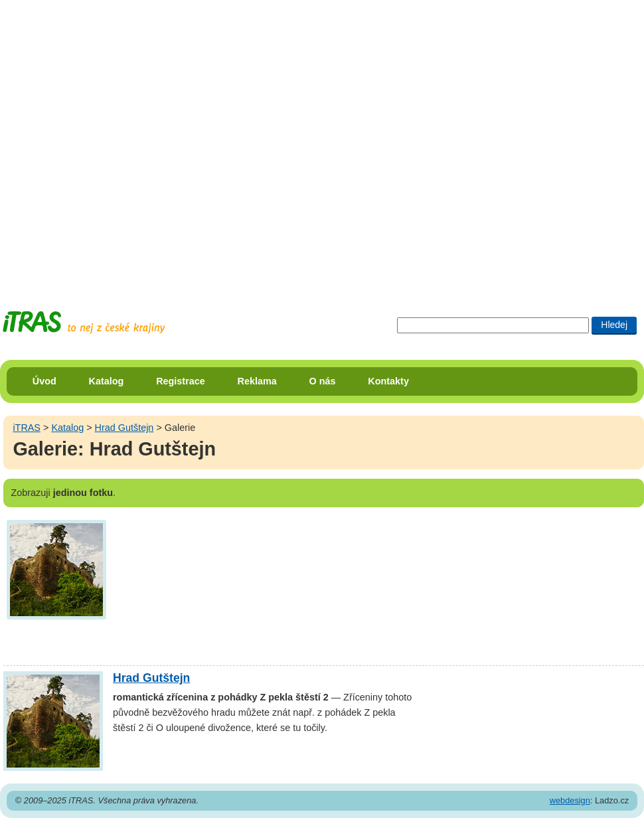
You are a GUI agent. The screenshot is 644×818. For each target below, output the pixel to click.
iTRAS (27, 428)
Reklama (257, 381)
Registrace (181, 381)
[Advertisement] (143, 143)
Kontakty (388, 381)
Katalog (107, 381)
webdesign (570, 800)
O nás (323, 381)
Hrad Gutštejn (124, 428)
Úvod (44, 381)
